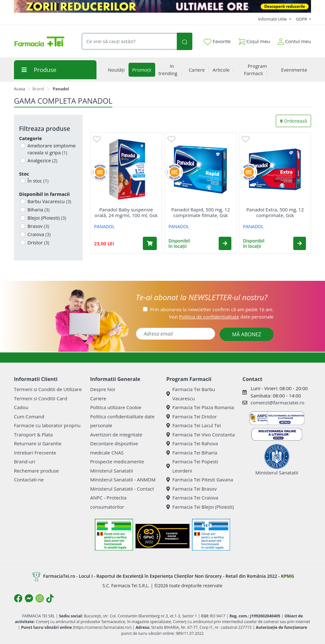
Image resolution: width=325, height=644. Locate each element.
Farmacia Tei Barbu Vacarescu (191, 394)
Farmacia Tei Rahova (192, 443)
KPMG (287, 576)
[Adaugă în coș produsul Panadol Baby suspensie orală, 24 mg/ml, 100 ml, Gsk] (150, 243)
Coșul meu (254, 40)
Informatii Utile (273, 19)
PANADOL (104, 226)
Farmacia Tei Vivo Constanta (201, 435)
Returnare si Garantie (38, 443)
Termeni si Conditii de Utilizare (48, 389)
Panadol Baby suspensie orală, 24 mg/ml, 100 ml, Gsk (126, 212)
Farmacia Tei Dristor (192, 416)
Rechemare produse (36, 471)
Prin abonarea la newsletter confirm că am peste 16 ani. (212, 309)
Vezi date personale (221, 317)
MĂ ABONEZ (247, 334)
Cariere (98, 398)
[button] (225, 243)
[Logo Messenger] (29, 598)
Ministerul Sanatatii (112, 471)
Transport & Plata (33, 435)
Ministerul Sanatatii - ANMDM (123, 480)
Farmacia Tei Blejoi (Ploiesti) (200, 507)
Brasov (38, 226)
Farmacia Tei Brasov (192, 489)
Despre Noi (103, 389)
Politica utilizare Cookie (116, 407)
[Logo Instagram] (40, 598)
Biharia (38, 209)
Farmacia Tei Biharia (192, 453)
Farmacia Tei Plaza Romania (200, 407)
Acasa (20, 89)
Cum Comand (29, 416)
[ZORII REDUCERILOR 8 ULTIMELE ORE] (162, 6)
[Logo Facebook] (18, 598)
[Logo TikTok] (50, 598)
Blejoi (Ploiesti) (46, 218)
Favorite (217, 42)
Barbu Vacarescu (49, 201)
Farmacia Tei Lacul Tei (194, 425)
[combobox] (129, 41)
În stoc (37, 181)
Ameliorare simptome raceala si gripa (51, 149)
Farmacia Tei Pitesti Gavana (200, 480)
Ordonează (293, 121)
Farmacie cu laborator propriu (47, 425)
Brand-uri (24, 461)
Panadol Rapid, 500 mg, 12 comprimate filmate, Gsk (201, 212)
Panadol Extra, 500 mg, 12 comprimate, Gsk (275, 212)
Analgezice (42, 160)
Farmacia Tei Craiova (192, 498)
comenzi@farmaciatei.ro (277, 402)
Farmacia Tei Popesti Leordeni (192, 466)
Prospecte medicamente (117, 461)
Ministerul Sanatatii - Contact (122, 489)
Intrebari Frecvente (35, 453)
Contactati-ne (29, 480)
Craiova (39, 234)
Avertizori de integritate (116, 435)
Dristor (38, 242)
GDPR (302, 19)
